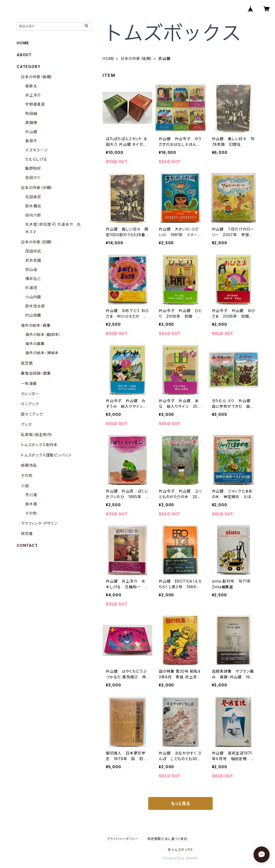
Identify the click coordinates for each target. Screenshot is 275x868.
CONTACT (27, 545)
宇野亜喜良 (35, 104)
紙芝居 (27, 363)
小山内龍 (33, 297)
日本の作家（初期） (37, 242)
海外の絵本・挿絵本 (42, 353)
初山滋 (31, 269)
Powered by (180, 858)
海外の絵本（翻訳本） (43, 334)
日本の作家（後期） (136, 59)
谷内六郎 (33, 215)
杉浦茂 (31, 288)
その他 (27, 475)
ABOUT (24, 55)
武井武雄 (33, 260)
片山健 (31, 132)
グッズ (26, 424)
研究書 (27, 534)
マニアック (30, 404)
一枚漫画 (29, 383)
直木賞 (31, 504)
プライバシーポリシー (123, 839)
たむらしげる (36, 159)
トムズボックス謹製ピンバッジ (46, 455)
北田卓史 (33, 197)
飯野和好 (33, 168)
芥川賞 (31, 495)
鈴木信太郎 (35, 306)
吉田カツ (33, 177)
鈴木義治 (33, 206)
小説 (25, 486)
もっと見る (180, 803)
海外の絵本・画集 (36, 325)
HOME (108, 59)
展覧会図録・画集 (36, 373)
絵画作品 (29, 465)
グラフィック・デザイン (39, 523)
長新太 (31, 86)
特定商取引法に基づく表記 (167, 839)
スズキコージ (37, 150)
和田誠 (31, 113)
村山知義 (33, 315)
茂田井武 (33, 251)
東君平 (31, 141)
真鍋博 (31, 123)
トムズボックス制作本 (39, 445)
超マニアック (32, 414)
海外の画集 (35, 344)
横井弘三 (33, 279)
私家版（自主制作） (37, 435)
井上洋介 (33, 95)
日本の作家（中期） (37, 188)
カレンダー (30, 394)
